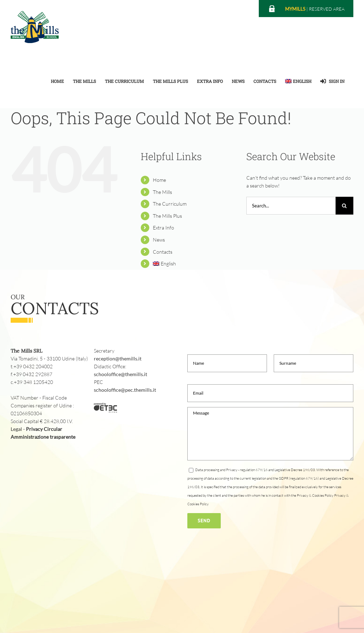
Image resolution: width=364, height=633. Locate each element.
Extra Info (164, 228)
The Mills (162, 192)
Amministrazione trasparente (43, 437)
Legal (16, 429)
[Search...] (291, 206)
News (159, 240)
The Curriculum (170, 204)
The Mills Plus (167, 216)
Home (159, 180)
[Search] (344, 206)
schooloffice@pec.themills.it (125, 390)
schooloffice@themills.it (121, 374)
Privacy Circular (44, 429)
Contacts (163, 252)
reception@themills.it (118, 358)
